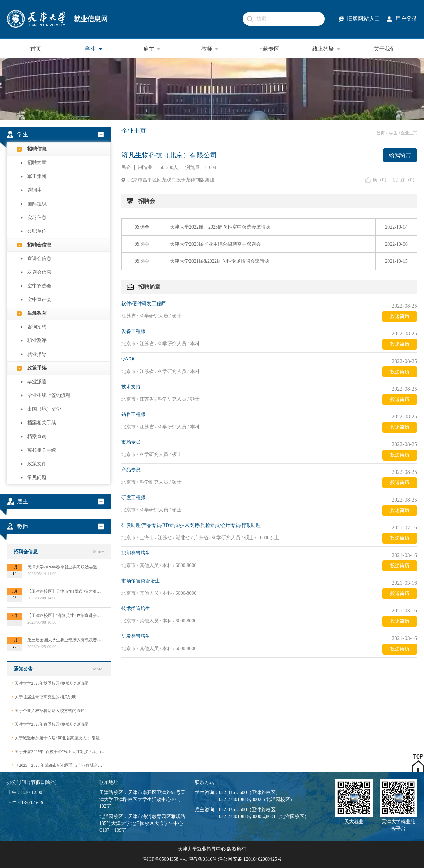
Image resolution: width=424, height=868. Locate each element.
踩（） (409, 180)
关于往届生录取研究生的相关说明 (44, 697)
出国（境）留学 (44, 409)
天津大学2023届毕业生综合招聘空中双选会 (215, 244)
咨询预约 (37, 327)
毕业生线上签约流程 (49, 395)
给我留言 (400, 155)
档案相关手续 (42, 423)
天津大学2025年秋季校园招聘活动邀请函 (50, 683)
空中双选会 (39, 286)
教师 (210, 49)
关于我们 (385, 49)
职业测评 (37, 341)
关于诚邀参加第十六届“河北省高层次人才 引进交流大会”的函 (59, 738)
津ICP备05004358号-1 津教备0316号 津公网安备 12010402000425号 (212, 859)
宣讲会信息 (39, 258)
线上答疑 (327, 49)
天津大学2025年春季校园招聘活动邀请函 (50, 724)
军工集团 (37, 176)
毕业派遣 (37, 382)
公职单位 (37, 231)
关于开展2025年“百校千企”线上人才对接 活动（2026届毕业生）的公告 (59, 752)
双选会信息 (39, 272)
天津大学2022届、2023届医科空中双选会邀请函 (220, 227)
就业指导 (37, 354)
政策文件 (37, 464)
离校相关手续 (42, 450)
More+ (99, 552)
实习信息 (37, 217)
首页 (36, 49)
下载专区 (268, 49)
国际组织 (37, 204)
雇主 (152, 49)
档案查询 (37, 436)
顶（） (381, 180)
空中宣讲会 (39, 300)
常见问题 (37, 477)
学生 (94, 49)
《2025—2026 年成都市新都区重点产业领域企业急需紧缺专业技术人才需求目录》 (59, 765)
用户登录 (406, 19)
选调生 (35, 190)
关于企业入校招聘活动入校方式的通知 (48, 710)
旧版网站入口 (363, 19)
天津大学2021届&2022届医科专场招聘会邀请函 (220, 261)
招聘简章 (37, 163)
